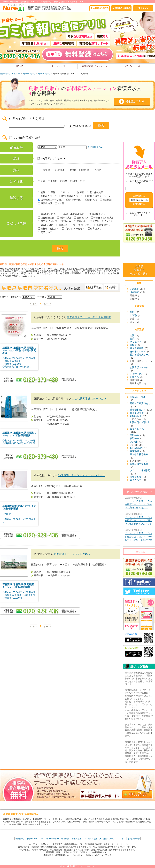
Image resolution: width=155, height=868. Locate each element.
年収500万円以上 (48, 214)
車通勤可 (62, 225)
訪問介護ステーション (98, 196)
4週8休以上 (64, 218)
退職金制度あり (96, 214)
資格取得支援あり (49, 229)
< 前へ (34, 304)
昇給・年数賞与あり (73, 214)
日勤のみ (66, 221)
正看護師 (44, 170)
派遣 (64, 181)
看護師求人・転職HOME (26, 839)
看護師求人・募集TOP (10, 74)
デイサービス (74, 200)
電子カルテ (45, 232)
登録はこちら (135, 101)
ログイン (122, 839)
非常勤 (53, 181)
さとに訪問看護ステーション (89, 399)
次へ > (47, 304)
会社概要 (65, 839)
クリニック (65, 192)
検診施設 (106, 200)
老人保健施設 (95, 192)
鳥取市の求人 (44, 74)
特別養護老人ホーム (71, 196)
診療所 (80, 192)
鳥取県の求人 (29, 74)
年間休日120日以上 (102, 218)
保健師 (84, 170)
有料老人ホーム (47, 196)
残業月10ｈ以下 (48, 221)
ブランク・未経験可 (73, 229)
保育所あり (95, 229)
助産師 (72, 170)
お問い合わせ (134, 839)
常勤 (42, 181)
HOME (20, 66)
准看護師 (58, 170)
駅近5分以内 (46, 225)
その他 (96, 170)
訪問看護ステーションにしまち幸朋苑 (89, 317)
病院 (42, 192)
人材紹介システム (107, 839)
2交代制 (94, 221)
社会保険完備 (46, 218)
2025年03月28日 (139, 519)
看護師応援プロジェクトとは (97, 66)
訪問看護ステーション (51, 200)
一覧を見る (139, 552)
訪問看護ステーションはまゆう (72, 554)
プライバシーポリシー (136, 66)
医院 (52, 192)
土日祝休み (81, 218)
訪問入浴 (91, 200)
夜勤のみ (80, 221)
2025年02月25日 (139, 537)
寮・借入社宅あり (81, 225)
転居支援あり (102, 225)
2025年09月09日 (139, 503)
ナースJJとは (58, 66)
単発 (74, 181)
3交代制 (108, 221)
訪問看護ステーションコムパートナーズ (82, 475)
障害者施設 (45, 203)
